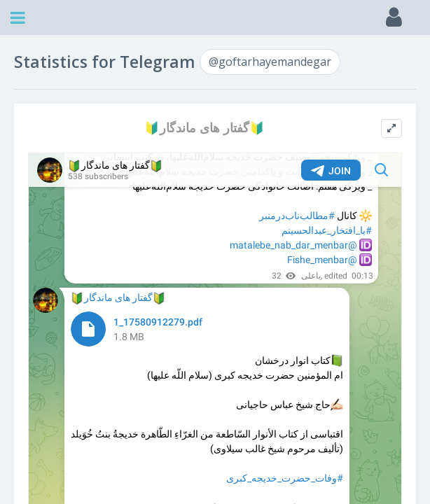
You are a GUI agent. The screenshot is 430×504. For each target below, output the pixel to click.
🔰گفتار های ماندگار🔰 (204, 128)
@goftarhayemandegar (270, 62)
